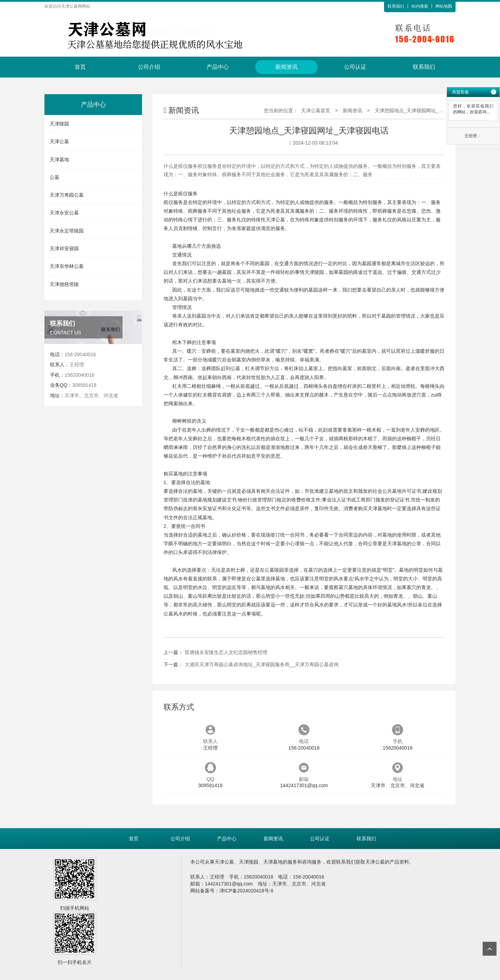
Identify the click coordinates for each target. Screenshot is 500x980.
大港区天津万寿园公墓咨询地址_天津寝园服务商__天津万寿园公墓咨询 (262, 664)
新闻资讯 (286, 67)
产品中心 (218, 67)
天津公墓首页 (316, 111)
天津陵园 (59, 124)
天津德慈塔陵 (64, 284)
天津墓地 (59, 160)
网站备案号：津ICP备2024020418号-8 (232, 891)
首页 (80, 67)
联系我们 (396, 6)
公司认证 (355, 67)
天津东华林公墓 (67, 266)
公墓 (55, 177)
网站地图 (444, 6)
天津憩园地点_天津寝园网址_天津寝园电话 (421, 111)
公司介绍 (149, 67)
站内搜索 (420, 6)
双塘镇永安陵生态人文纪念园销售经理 (226, 652)
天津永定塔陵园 (67, 231)
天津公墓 (59, 141)
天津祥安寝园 (64, 248)
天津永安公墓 (64, 213)
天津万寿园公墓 (67, 195)
